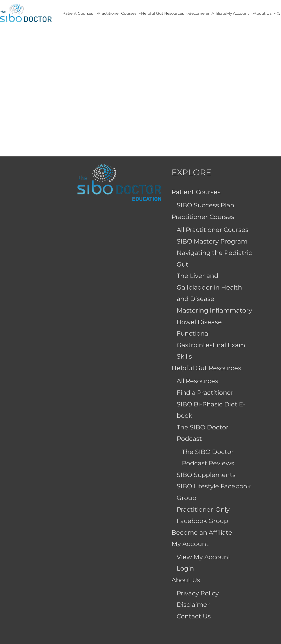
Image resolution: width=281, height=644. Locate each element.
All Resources (197, 381)
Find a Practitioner (205, 393)
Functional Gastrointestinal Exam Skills (211, 345)
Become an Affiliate (202, 532)
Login (185, 568)
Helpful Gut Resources (206, 368)
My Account (190, 544)
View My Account (204, 557)
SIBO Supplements (206, 475)
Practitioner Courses (203, 217)
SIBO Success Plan (205, 205)
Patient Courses (196, 192)
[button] (279, 13)
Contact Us (194, 616)
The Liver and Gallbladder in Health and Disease (209, 287)
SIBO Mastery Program (212, 241)
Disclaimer (193, 605)
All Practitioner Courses (213, 230)
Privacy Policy (198, 593)
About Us (186, 580)
